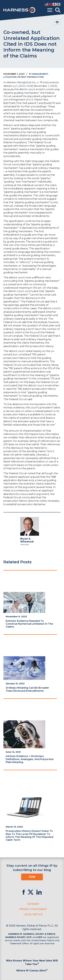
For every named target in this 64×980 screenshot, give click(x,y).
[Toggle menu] (50, 10)
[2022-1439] (26, 86)
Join (32, 877)
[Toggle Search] (58, 10)
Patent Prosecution (31, 77)
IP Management (39, 74)
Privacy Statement (33, 909)
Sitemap (33, 904)
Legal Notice (33, 914)
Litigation (10, 77)
